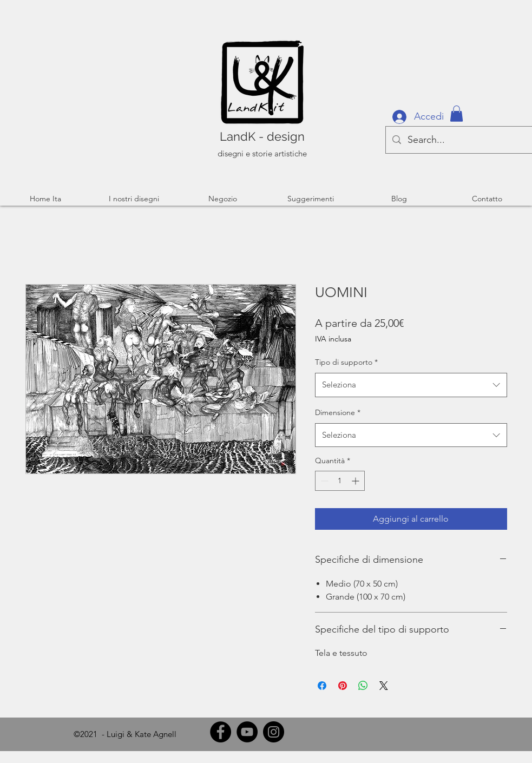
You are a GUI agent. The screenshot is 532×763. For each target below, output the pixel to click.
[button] (457, 114)
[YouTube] (247, 732)
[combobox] (411, 385)
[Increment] (356, 481)
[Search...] (459, 140)
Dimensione (338, 412)
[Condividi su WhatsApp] (363, 686)
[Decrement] (323, 481)
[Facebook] (221, 732)
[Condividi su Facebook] (322, 686)
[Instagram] (274, 732)
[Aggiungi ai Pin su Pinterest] (343, 686)
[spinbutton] (340, 481)
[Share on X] (384, 686)
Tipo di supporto (346, 362)
